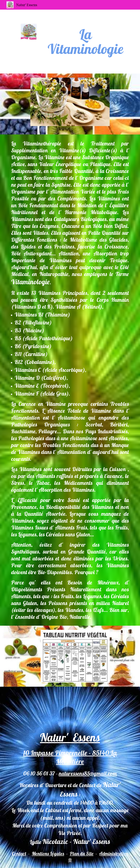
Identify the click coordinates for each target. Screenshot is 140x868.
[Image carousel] (70, 104)
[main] (85, 42)
